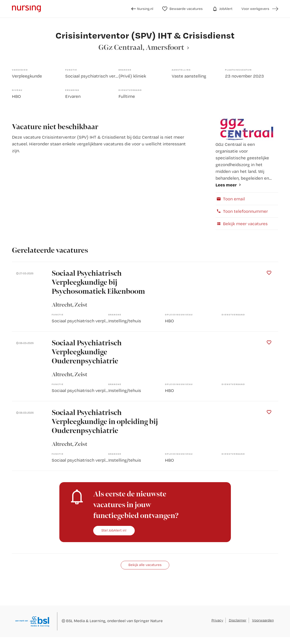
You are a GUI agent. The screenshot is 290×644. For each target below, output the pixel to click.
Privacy (217, 620)
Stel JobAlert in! (114, 530)
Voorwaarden (263, 620)
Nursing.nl (142, 9)
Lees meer (226, 185)
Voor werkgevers (255, 9)
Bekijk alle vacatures (145, 565)
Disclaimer (238, 620)
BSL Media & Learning (86, 621)
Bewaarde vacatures (182, 9)
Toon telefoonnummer (242, 211)
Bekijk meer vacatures (242, 224)
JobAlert (222, 9)
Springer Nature (148, 621)
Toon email (230, 199)
